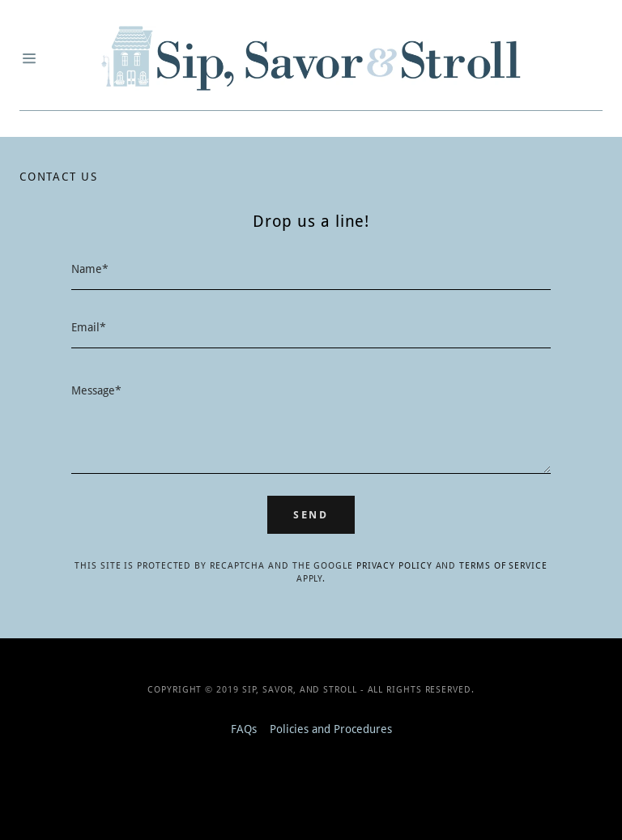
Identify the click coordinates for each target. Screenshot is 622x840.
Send (311, 515)
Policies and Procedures (331, 729)
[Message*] (311, 421)
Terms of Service (503, 566)
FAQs (244, 729)
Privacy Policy (394, 566)
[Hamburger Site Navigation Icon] (31, 58)
